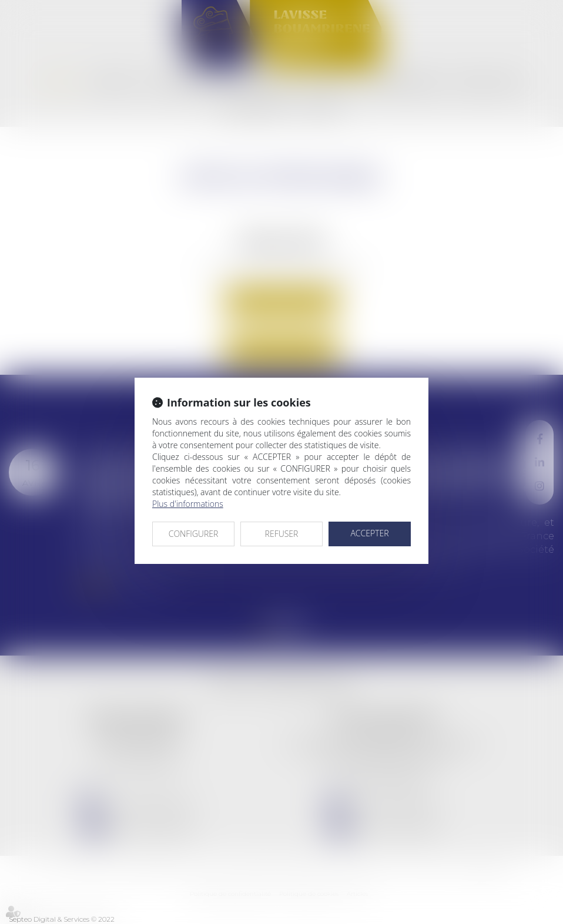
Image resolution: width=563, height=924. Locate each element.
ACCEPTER (369, 533)
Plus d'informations (188, 504)
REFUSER (282, 534)
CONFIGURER (194, 534)
